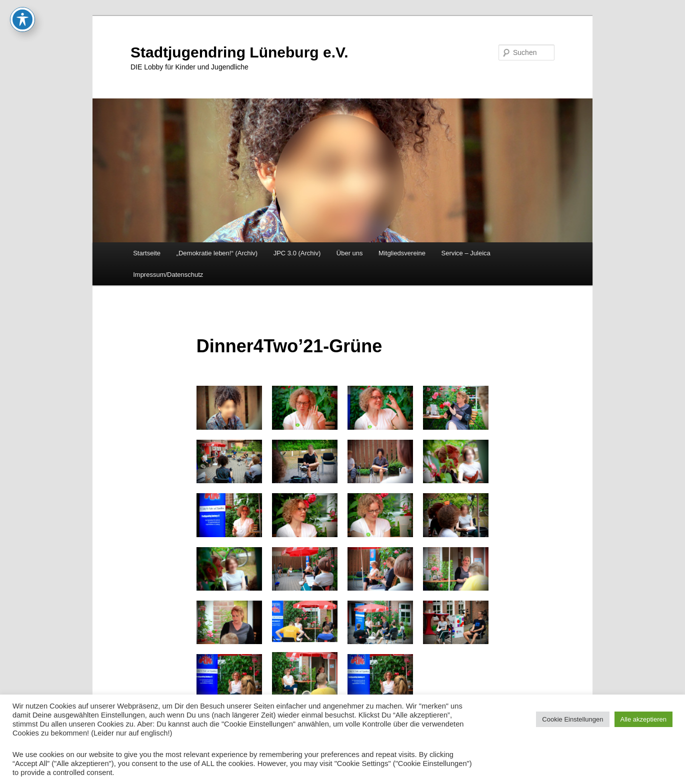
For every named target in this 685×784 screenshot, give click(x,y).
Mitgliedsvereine (402, 253)
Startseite (147, 253)
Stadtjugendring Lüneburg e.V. (239, 52)
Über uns (350, 253)
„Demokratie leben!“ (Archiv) (217, 253)
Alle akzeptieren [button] (644, 719)
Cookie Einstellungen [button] (572, 719)
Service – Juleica (465, 253)
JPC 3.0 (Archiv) (297, 253)
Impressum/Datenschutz (168, 275)
